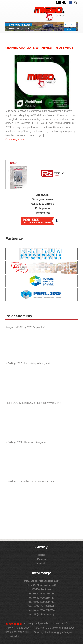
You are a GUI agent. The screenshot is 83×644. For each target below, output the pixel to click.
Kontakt (41, 563)
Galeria (41, 559)
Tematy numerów (42, 199)
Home (42, 555)
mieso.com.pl (14, 624)
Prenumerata (42, 213)
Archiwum (42, 195)
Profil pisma (42, 208)
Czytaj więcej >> (15, 139)
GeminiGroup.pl (14, 628)
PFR (27, 632)
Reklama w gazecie (43, 204)
